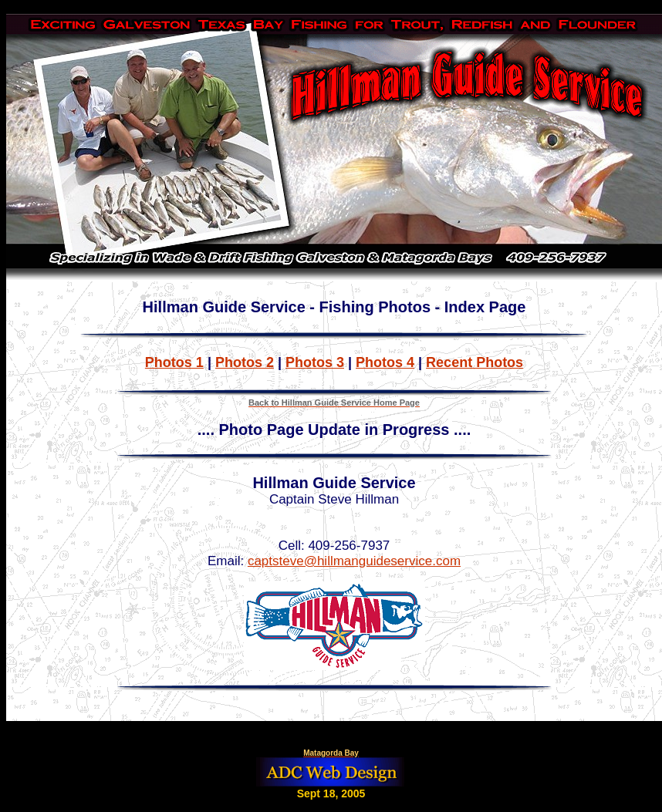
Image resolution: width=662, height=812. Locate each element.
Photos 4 (385, 362)
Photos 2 (245, 362)
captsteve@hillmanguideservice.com (354, 561)
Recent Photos (475, 362)
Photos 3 (315, 362)
